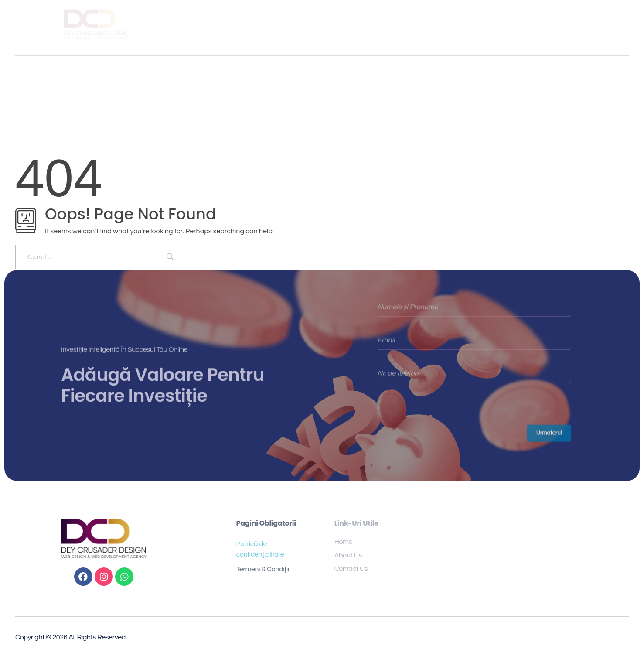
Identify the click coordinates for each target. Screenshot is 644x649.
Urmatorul (549, 436)
